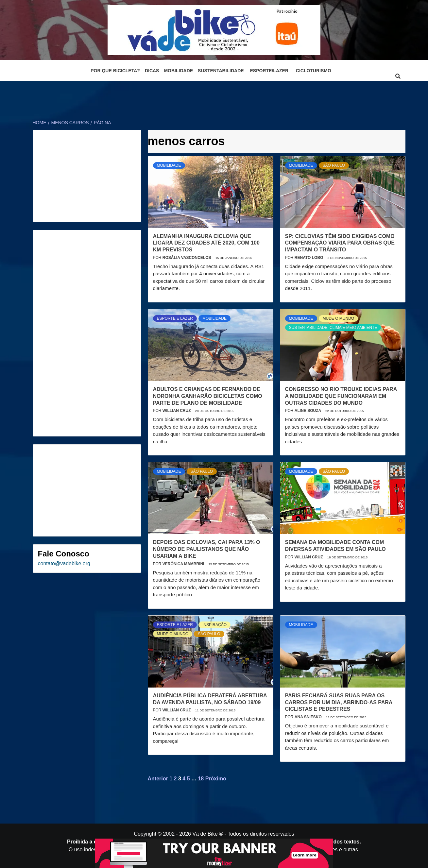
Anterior (158, 779)
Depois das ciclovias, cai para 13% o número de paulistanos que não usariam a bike (207, 549)
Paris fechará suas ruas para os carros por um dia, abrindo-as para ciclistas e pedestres (339, 702)
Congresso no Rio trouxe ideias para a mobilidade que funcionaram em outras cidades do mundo (341, 396)
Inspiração (214, 625)
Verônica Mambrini (184, 564)
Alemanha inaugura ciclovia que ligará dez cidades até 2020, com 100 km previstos (206, 243)
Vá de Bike (205, 834)
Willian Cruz (177, 411)
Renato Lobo (309, 258)
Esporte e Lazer (175, 318)
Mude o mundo (339, 318)
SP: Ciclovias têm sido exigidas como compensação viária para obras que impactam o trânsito (340, 243)
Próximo (216, 779)
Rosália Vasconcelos (187, 258)
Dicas (152, 71)
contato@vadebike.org (64, 563)
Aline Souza (308, 411)
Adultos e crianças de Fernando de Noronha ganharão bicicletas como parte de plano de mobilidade (208, 396)
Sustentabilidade (221, 71)
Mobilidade (178, 71)
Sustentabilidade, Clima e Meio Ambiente (333, 328)
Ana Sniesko (309, 717)
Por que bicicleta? (115, 71)
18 (201, 779)
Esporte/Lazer (269, 71)
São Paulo (334, 165)
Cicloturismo (314, 71)
